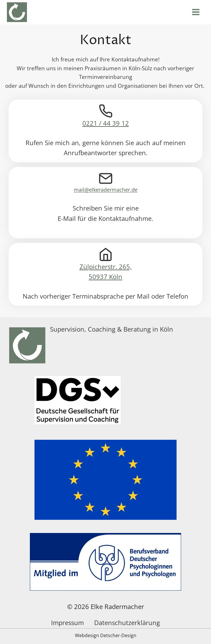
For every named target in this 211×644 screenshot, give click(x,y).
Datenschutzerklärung (127, 622)
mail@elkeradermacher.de (106, 190)
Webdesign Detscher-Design (106, 635)
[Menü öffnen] (197, 12)
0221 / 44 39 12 (106, 123)
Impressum (67, 622)
